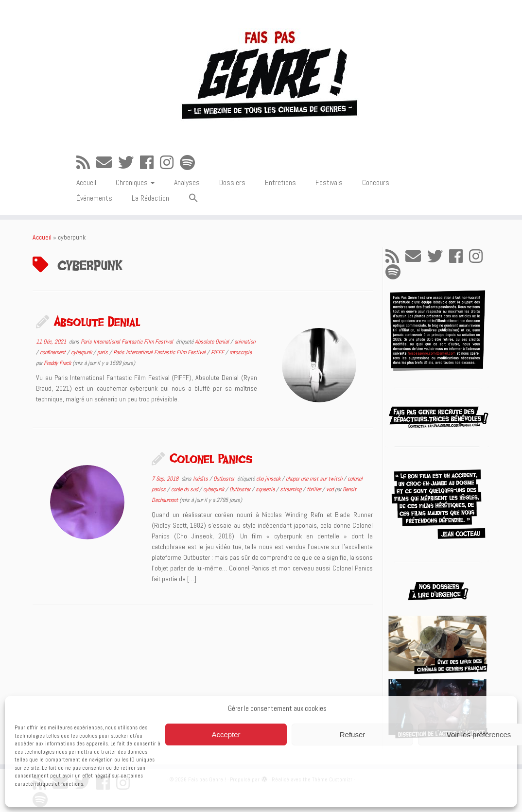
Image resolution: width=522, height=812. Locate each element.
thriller (314, 489)
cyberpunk (82, 352)
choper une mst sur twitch (315, 479)
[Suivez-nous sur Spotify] (191, 163)
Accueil (86, 182)
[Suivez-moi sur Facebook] (150, 163)
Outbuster (225, 479)
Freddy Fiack (57, 363)
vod (331, 489)
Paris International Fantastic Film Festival (128, 342)
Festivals (329, 182)
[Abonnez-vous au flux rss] (86, 163)
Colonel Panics (211, 458)
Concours (376, 182)
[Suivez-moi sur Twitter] (129, 163)
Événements (94, 198)
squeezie (266, 489)
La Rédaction (150, 198)
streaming (291, 489)
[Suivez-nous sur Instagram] (170, 163)
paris (103, 352)
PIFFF (218, 352)
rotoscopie (241, 352)
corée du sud (185, 489)
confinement (53, 352)
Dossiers (232, 182)
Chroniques (135, 182)
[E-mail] (107, 163)
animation (245, 342)
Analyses (187, 182)
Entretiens (280, 182)
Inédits (201, 479)
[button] (193, 199)
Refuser (353, 734)
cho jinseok (269, 479)
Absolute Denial (97, 321)
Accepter (226, 734)
